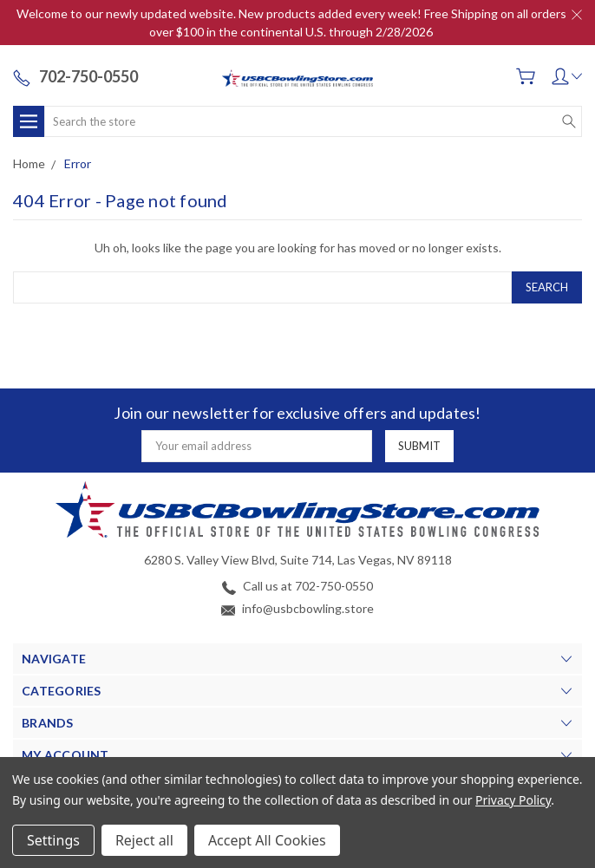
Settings (53, 840)
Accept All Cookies (267, 840)
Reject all (144, 840)
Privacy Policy (513, 800)
